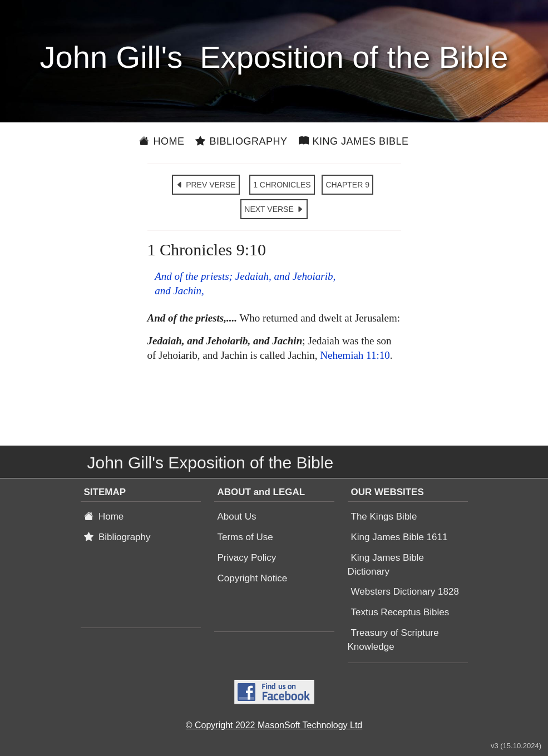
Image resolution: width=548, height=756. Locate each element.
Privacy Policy (247, 558)
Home (162, 141)
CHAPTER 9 (347, 185)
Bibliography (241, 141)
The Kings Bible (384, 517)
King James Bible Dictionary (386, 565)
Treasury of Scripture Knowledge (393, 640)
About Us (237, 517)
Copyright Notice (253, 578)
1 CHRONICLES (282, 185)
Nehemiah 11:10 (355, 355)
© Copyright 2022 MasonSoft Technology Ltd (274, 725)
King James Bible (354, 141)
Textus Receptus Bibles (400, 612)
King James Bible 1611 (399, 537)
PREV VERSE (206, 185)
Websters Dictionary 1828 (405, 592)
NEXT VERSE (274, 209)
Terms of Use (245, 537)
